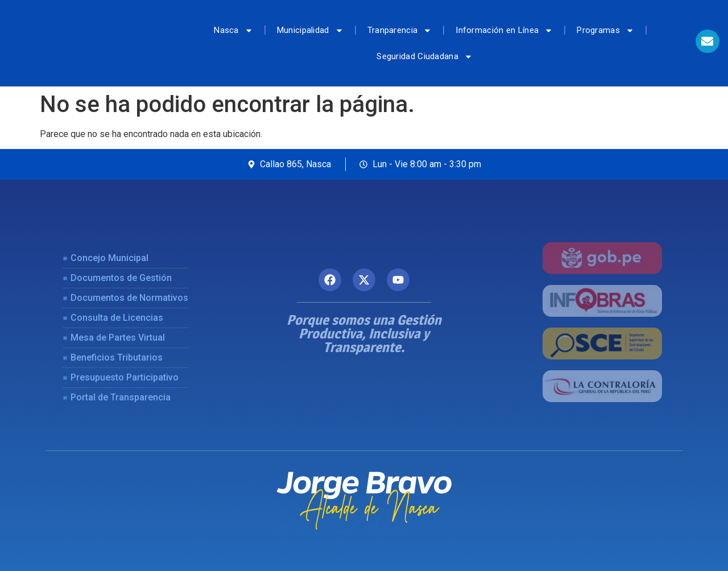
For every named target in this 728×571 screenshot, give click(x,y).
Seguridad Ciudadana (425, 57)
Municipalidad (310, 30)
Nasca (233, 30)
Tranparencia (400, 30)
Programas (605, 30)
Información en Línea (504, 30)
